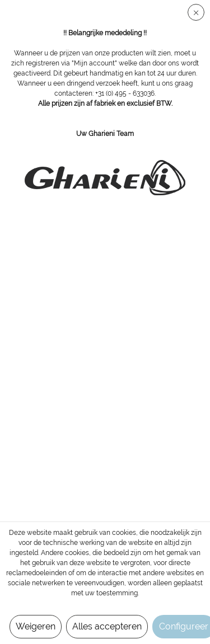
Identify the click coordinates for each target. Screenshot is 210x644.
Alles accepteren (107, 626)
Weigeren (36, 626)
